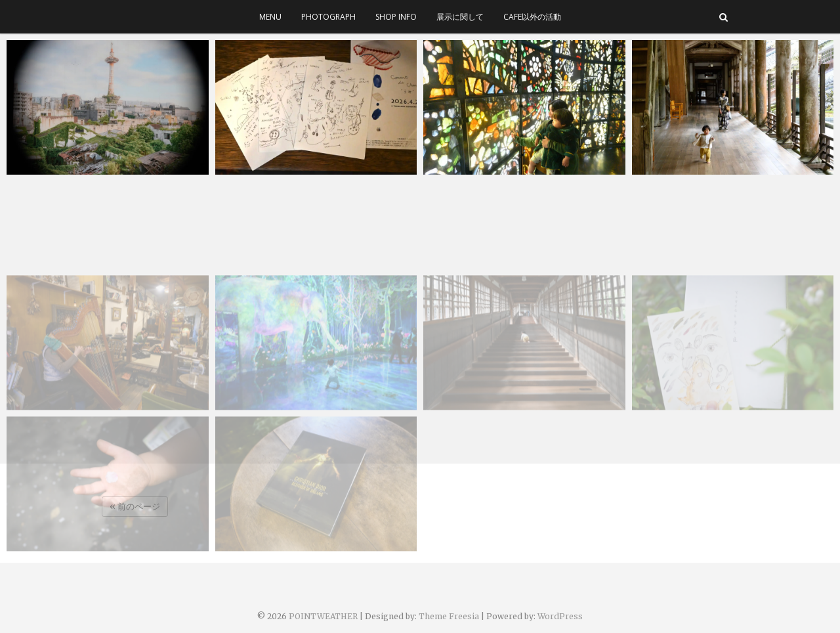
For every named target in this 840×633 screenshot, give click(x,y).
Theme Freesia (449, 616)
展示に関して (460, 17)
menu (270, 17)
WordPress (560, 616)
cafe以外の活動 (532, 17)
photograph (328, 17)
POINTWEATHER (323, 616)
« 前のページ (135, 507)
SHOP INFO (396, 17)
